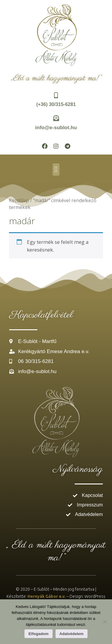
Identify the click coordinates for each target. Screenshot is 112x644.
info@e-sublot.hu (56, 128)
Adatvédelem (72, 634)
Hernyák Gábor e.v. (47, 596)
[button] (56, 170)
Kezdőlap (19, 200)
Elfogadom (38, 634)
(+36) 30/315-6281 (56, 104)
